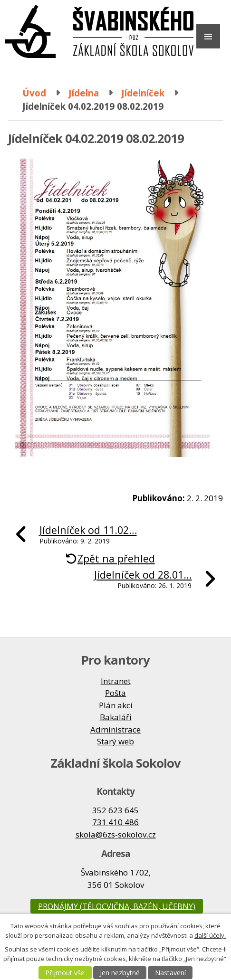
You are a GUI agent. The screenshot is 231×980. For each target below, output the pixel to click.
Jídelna (84, 93)
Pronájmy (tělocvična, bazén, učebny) (117, 906)
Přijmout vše (65, 973)
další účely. (210, 935)
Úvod (34, 93)
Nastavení (170, 973)
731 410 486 (115, 822)
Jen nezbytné (120, 973)
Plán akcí (116, 705)
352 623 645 (115, 810)
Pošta (115, 693)
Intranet (116, 681)
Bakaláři (116, 717)
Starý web (115, 741)
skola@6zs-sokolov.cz (116, 834)
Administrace (115, 729)
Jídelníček (143, 93)
